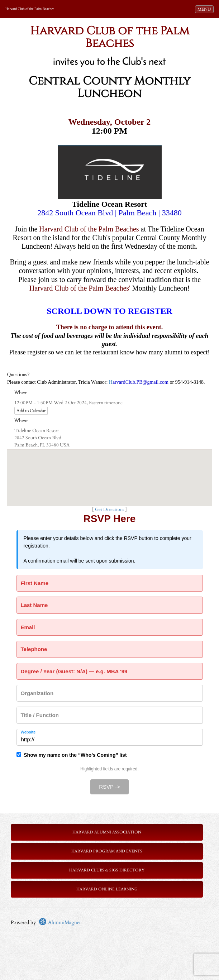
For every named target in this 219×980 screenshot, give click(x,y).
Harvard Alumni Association (107, 832)
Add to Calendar (31, 411)
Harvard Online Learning (107, 889)
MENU (205, 9)
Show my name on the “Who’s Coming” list (72, 755)
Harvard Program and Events (107, 851)
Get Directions (109, 510)
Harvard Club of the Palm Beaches (30, 9)
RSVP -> (109, 787)
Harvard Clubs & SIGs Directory (107, 870)
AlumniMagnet (60, 922)
